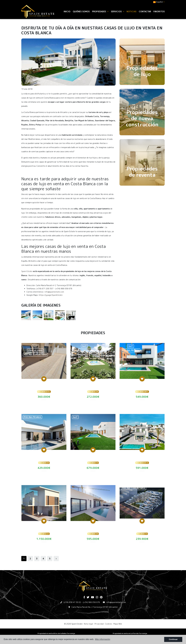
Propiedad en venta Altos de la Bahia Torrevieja (56, 633)
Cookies (109, 624)
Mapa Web (118, 624)
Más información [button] (103, 639)
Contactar (145, 11)
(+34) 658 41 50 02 (72, 602)
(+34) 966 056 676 (91, 602)
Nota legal (89, 624)
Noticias (131, 11)
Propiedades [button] (100, 11)
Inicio (67, 11)
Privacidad (99, 624)
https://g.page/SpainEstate (51, 295)
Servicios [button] (118, 11)
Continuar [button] (173, 639)
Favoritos (159, 11)
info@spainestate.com (54, 292)
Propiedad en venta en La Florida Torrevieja (130, 633)
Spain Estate (27, 271)
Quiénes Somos (81, 11)
